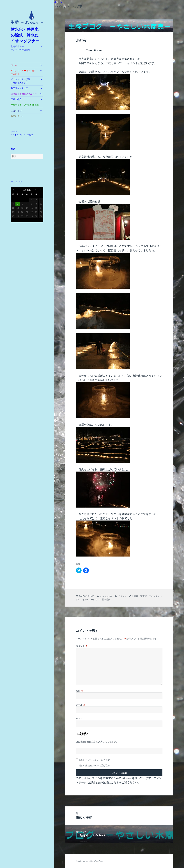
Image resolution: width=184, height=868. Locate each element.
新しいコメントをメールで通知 (94, 760)
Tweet (90, 50)
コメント (82, 646)
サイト (79, 719)
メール (81, 705)
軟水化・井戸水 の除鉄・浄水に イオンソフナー (27, 35)
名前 (80, 691)
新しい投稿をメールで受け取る (94, 765)
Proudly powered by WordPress (89, 861)
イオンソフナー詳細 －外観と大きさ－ (24, 81)
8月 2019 (27, 190)
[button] (27, 17)
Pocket (98, 50)
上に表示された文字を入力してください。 (97, 742)
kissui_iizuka (106, 596)
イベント (122, 596)
